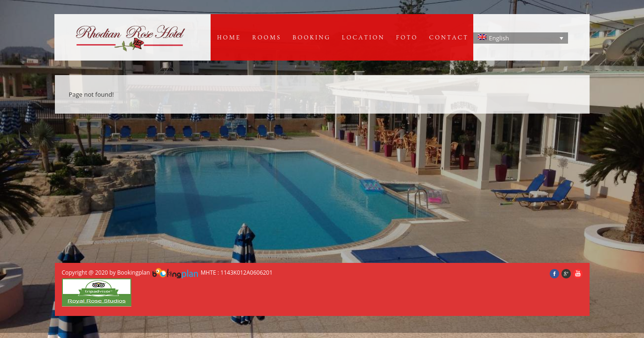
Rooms (267, 38)
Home (229, 38)
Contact (449, 38)
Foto (407, 38)
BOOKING (312, 38)
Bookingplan (134, 273)
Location (363, 38)
